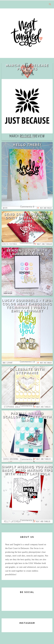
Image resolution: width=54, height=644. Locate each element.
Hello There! (27, 145)
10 (33, 137)
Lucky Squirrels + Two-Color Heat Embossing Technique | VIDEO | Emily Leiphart (27, 306)
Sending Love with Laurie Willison (27, 252)
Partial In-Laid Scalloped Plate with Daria (27, 417)
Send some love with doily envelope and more (27, 218)
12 (33, 361)
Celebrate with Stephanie (27, 371)
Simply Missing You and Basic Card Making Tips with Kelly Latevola (27, 470)
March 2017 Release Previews (27, 67)
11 (33, 242)
